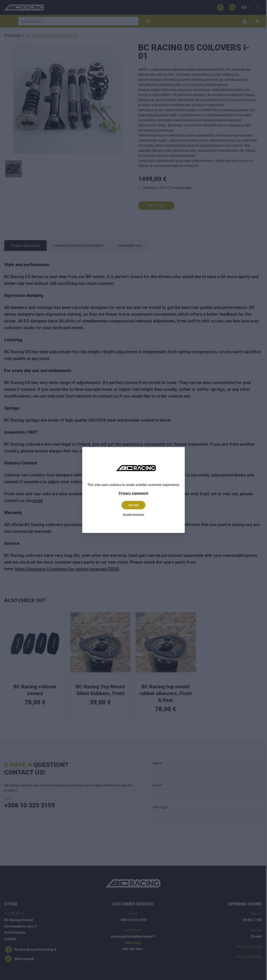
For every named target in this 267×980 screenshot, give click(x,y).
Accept (134, 505)
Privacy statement (133, 493)
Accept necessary (134, 514)
